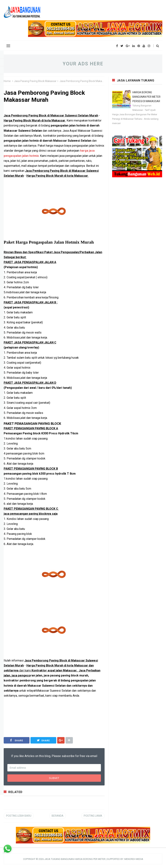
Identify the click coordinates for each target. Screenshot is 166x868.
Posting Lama (93, 816)
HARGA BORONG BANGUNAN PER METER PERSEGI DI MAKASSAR (146, 97)
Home (7, 81)
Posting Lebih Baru (19, 816)
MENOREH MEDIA (134, 859)
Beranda (58, 816)
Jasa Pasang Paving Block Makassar (35, 81)
